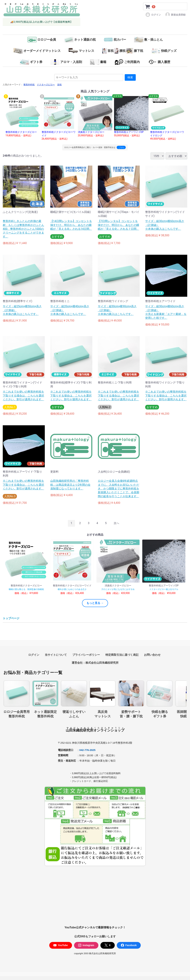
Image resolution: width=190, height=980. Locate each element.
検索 (130, 77)
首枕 (59, 85)
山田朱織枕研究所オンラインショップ (95, 730)
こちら (121, 147)
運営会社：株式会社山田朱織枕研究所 (95, 663)
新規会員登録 (175, 15)
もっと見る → (95, 603)
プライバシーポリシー (86, 655)
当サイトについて (56, 655)
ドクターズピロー (46, 85)
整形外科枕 (29, 85)
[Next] (116, 523)
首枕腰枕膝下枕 (123, 51)
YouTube (61, 945)
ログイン (153, 15)
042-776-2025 (87, 750)
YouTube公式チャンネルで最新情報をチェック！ (95, 927)
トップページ (11, 618)
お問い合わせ (152, 655)
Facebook (129, 945)
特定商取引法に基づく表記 (122, 655)
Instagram (86, 945)
